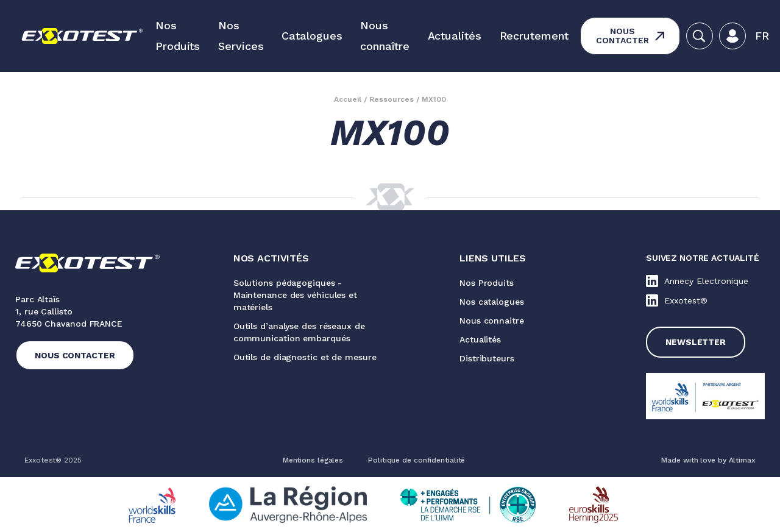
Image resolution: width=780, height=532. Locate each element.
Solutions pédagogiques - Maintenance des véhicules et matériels (295, 295)
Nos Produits (178, 36)
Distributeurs (487, 358)
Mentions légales (313, 460)
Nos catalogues (492, 302)
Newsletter (696, 342)
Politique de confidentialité (417, 460)
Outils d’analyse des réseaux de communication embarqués (299, 332)
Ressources (392, 99)
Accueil (348, 99)
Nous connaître (385, 36)
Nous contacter (622, 36)
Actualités (455, 36)
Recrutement (534, 36)
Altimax (742, 460)
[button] (762, 36)
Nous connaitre (492, 321)
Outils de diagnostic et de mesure (305, 357)
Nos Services (241, 36)
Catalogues (312, 36)
